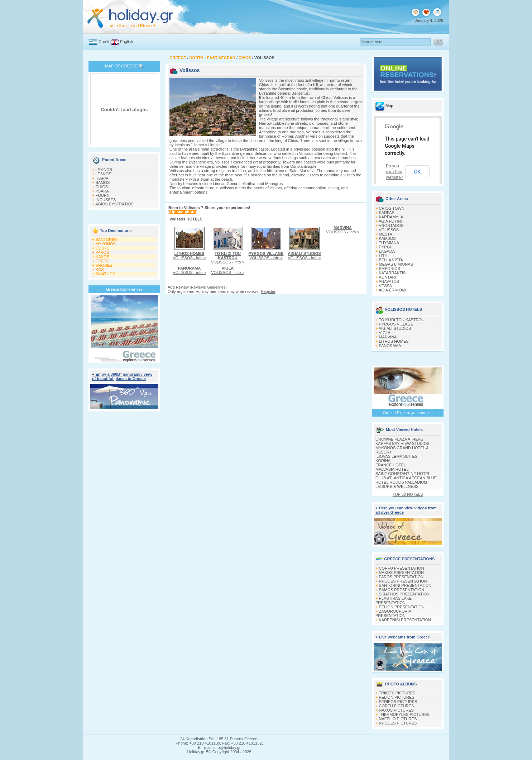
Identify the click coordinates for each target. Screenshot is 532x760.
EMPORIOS (390, 269)
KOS (100, 270)
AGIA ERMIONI (392, 290)
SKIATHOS (106, 274)
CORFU (103, 248)
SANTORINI (106, 239)
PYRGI (385, 247)
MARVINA (388, 337)
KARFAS (387, 213)
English (126, 42)
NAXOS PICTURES (396, 710)
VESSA (386, 286)
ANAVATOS (389, 281)
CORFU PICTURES (397, 706)
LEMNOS (104, 170)
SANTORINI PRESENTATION (405, 585)
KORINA (383, 461)
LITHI (384, 256)
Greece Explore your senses (408, 413)
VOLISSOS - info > (189, 256)
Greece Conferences (124, 289)
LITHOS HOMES (394, 341)
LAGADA (387, 251)
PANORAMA (390, 346)
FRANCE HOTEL (391, 465)
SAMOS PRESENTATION (402, 590)
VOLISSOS (389, 230)
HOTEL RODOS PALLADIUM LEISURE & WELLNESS (401, 484)
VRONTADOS (391, 225)
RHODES (104, 265)
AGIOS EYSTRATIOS (114, 204)
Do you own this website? (394, 172)
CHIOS (102, 187)
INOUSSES (106, 200)
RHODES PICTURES (398, 723)
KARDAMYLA (391, 217)
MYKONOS (106, 244)
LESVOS (104, 174)
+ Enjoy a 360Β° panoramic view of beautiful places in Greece (122, 376)
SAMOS (103, 182)
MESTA (386, 234)
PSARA (102, 191)
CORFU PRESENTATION (402, 568)
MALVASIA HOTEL (392, 469)
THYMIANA (389, 243)
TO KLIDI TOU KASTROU (402, 320)
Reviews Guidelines (208, 287)
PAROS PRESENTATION (401, 577)
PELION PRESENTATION (402, 607)
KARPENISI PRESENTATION (405, 620)
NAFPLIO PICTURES (398, 719)
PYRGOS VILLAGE (396, 324)
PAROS (102, 252)
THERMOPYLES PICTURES (404, 714)
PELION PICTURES (397, 697)
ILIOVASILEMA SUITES (396, 456)
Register (268, 291)
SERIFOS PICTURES (398, 702)
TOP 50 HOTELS (408, 494)
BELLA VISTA (391, 260)
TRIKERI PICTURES (397, 693)
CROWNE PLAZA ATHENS (399, 439)
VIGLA (385, 333)
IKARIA (102, 178)
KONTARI (388, 277)
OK (417, 172)
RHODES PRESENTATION (403, 581)
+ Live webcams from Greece (403, 637)
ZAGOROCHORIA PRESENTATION (393, 613)
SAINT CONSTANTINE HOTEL (403, 474)
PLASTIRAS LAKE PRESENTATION (394, 600)
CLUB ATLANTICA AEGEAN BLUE (406, 478)
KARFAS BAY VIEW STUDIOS (402, 443)
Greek (104, 42)
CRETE (102, 261)
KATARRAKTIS (392, 273)
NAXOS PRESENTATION (402, 573)
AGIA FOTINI (390, 221)
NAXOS (103, 257)
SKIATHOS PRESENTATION (404, 594)
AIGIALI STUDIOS (395, 328)
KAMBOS (387, 238)
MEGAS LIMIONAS (396, 264)
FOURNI (103, 195)
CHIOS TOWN (392, 208)
